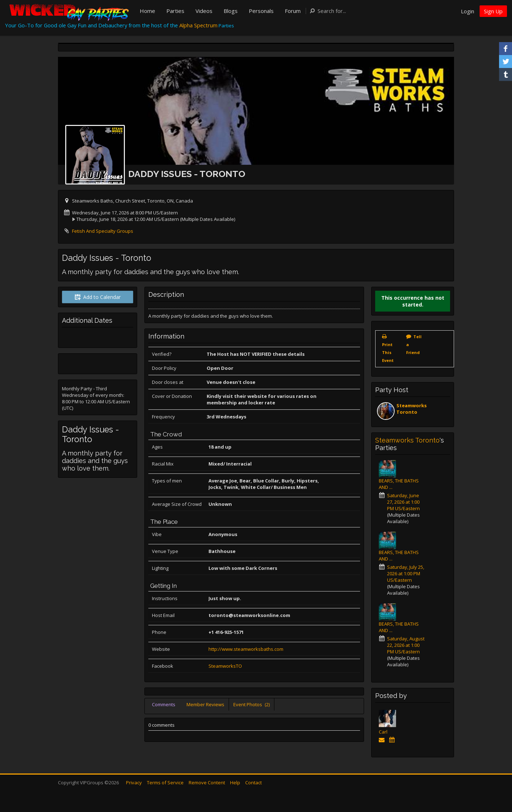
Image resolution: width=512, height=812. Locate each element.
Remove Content (207, 782)
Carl (383, 732)
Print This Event (388, 352)
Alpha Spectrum (198, 25)
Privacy (134, 782)
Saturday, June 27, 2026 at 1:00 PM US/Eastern (403, 502)
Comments (164, 704)
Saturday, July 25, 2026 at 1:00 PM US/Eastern (406, 573)
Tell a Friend (414, 344)
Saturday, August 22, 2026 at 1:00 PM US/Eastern (406, 645)
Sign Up (493, 11)
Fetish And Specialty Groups (103, 231)
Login (468, 11)
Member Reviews (205, 704)
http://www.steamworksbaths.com (246, 649)
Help (235, 782)
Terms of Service (165, 782)
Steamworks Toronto (412, 409)
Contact (253, 782)
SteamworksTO (225, 666)
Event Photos (251, 704)
